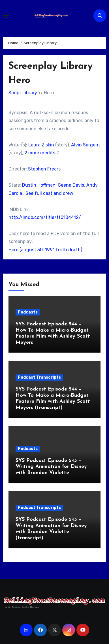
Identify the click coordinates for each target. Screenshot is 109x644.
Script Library (23, 93)
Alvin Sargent (86, 145)
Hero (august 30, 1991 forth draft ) (45, 250)
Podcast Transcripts (39, 377)
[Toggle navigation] (6, 16)
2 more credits (40, 153)
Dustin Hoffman (39, 185)
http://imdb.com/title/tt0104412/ (45, 217)
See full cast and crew (49, 193)
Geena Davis (71, 185)
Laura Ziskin (41, 145)
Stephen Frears (44, 169)
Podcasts (28, 312)
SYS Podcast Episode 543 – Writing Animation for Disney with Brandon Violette (51, 467)
